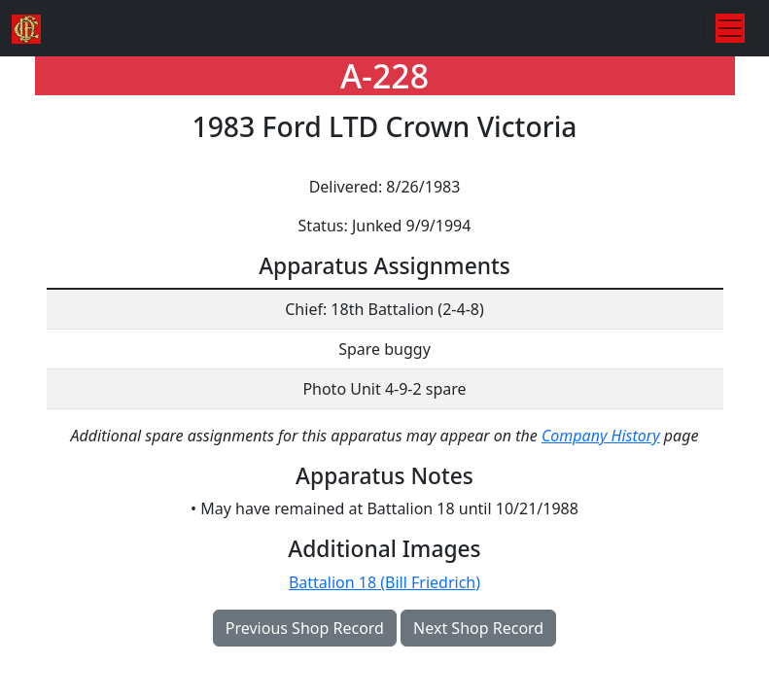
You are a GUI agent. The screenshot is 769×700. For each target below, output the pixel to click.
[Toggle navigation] (730, 28)
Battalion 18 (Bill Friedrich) (384, 582)
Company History (601, 436)
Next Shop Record (478, 628)
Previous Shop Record (305, 628)
